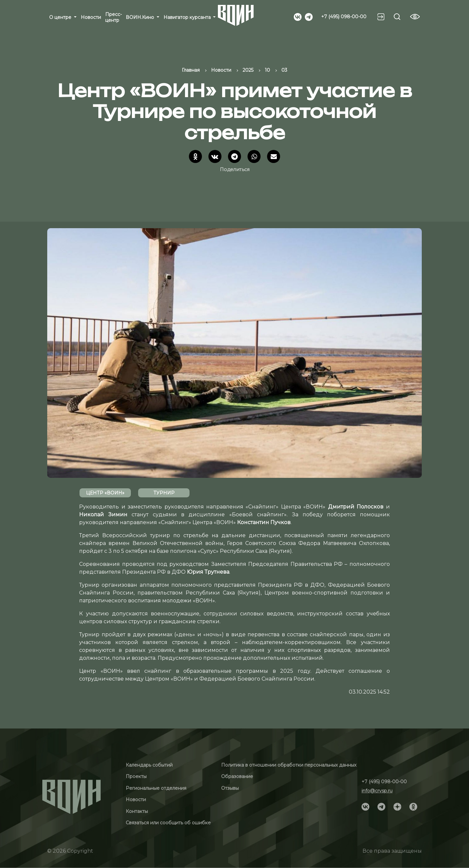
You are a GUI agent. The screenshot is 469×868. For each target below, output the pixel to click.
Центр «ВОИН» (105, 493)
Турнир (164, 493)
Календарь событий (149, 765)
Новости (91, 17)
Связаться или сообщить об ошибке (168, 823)
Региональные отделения (156, 788)
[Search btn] (397, 17)
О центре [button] (61, 17)
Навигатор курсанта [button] (188, 17)
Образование (237, 776)
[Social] (298, 16)
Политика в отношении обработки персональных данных (289, 765)
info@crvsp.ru (377, 791)
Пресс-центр (114, 17)
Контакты (137, 811)
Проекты (136, 776)
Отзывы (230, 788)
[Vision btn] (415, 17)
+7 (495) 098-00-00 (344, 17)
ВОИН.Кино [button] (141, 17)
